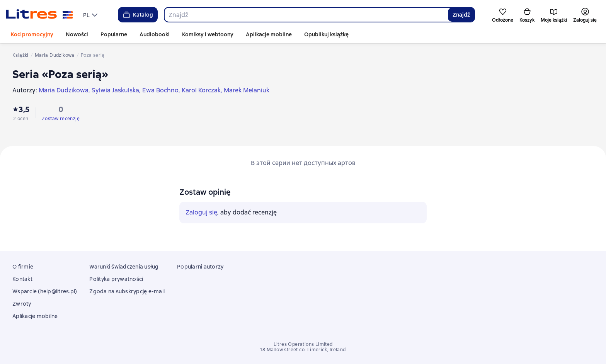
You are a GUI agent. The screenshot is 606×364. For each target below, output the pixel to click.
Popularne (114, 34)
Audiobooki (155, 34)
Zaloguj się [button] (201, 212)
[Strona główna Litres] (40, 15)
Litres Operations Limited (303, 344)
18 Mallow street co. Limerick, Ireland (303, 350)
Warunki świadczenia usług (124, 267)
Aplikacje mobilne (269, 34)
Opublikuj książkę (326, 34)
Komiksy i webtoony (208, 34)
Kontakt (22, 279)
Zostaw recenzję (61, 119)
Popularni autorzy (200, 267)
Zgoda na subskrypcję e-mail (127, 291)
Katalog (137, 15)
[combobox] (306, 15)
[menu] (91, 15)
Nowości (77, 34)
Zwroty (22, 304)
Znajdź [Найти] (461, 15)
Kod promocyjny (32, 34)
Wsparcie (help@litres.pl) (45, 291)
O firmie (23, 267)
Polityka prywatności (116, 279)
